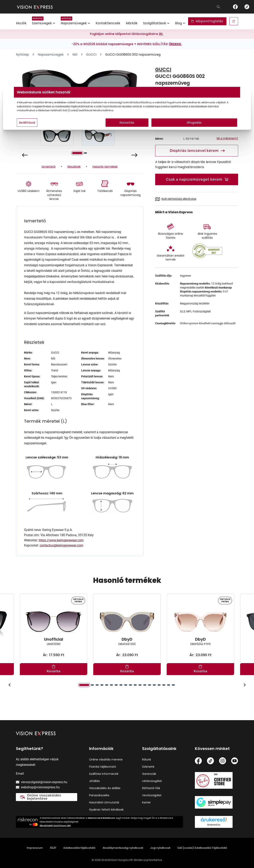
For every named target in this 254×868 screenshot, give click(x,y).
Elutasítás (127, 130)
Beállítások (76, 130)
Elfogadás (165, 130)
